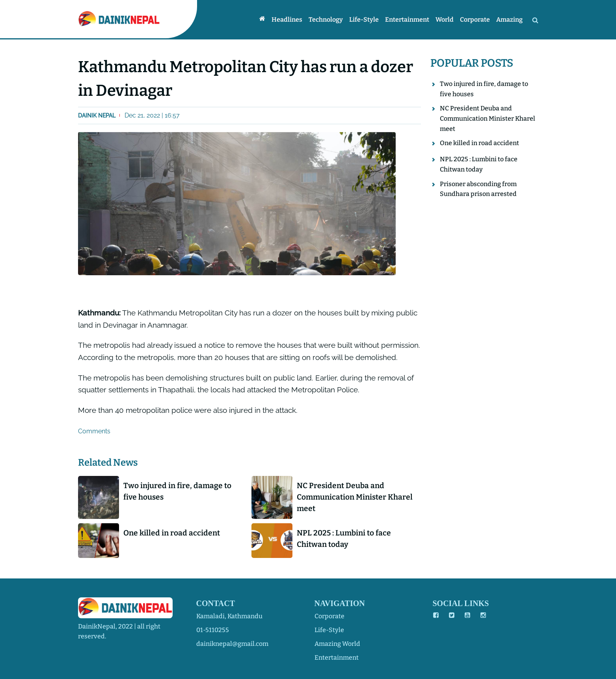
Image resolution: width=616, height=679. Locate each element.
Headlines (287, 20)
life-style (329, 630)
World (445, 20)
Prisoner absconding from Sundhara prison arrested (478, 189)
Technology (326, 20)
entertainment (337, 658)
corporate (329, 616)
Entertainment (407, 20)
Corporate (475, 20)
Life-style (364, 20)
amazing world (337, 644)
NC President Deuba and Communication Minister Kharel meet (355, 497)
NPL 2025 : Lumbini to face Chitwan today (344, 539)
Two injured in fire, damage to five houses (177, 491)
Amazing (509, 20)
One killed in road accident (172, 533)
